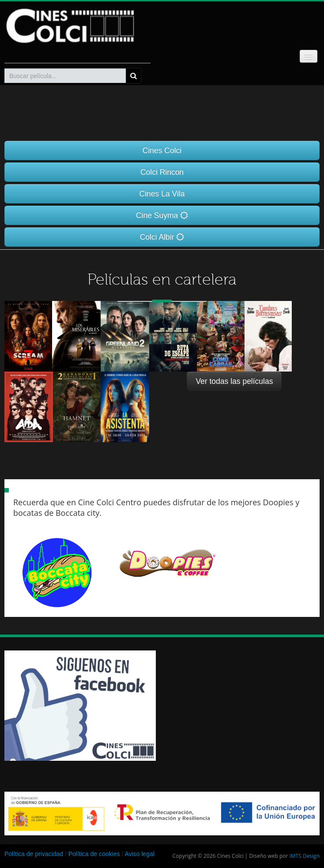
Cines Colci (162, 150)
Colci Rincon (162, 172)
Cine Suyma (162, 215)
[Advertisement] (71, 850)
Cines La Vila (162, 194)
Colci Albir (162, 237)
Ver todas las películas (234, 381)
